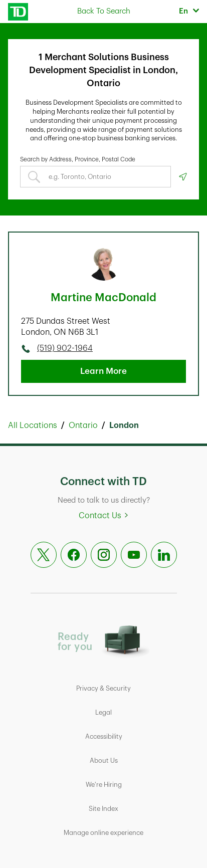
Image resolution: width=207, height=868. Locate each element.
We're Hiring (104, 785)
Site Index (103, 809)
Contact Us (100, 516)
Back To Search (104, 11)
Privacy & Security (103, 688)
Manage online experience (103, 833)
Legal (103, 712)
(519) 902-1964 (65, 348)
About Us (104, 761)
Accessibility (104, 736)
